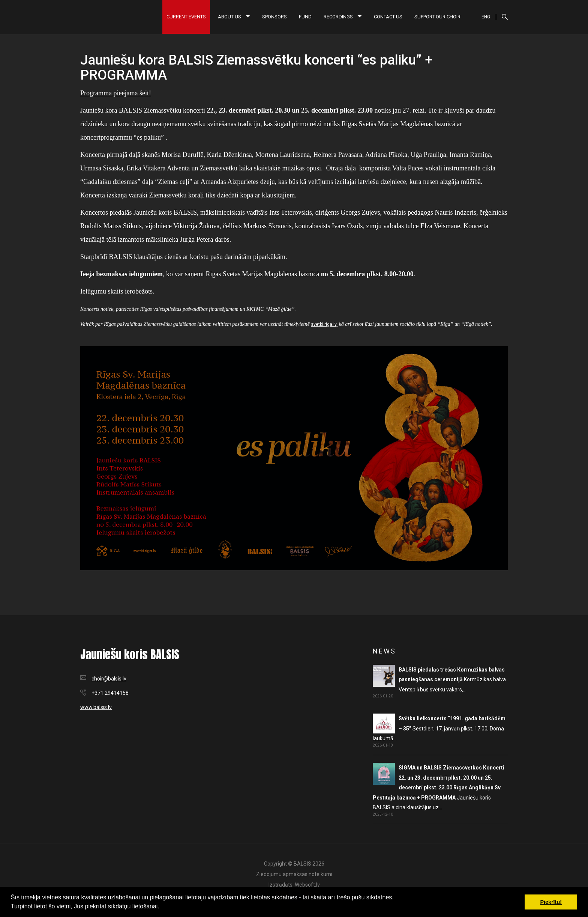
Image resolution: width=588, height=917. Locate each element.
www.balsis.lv (96, 707)
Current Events (186, 17)
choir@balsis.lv (109, 679)
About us (234, 17)
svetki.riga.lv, (324, 324)
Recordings (343, 17)
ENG (486, 17)
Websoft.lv (307, 885)
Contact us (388, 17)
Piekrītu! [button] (551, 902)
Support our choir (437, 17)
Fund (305, 17)
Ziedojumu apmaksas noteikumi (294, 874)
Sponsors (274, 17)
